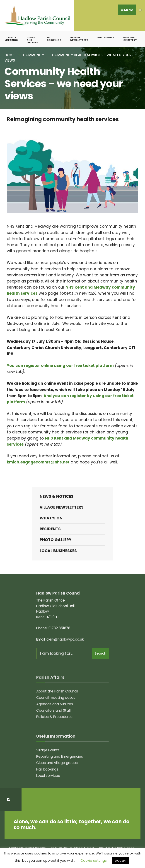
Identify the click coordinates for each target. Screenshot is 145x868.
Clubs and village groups (57, 763)
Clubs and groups (32, 40)
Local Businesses (58, 551)
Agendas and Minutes (55, 704)
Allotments (106, 38)
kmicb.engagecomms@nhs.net (38, 462)
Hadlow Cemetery (130, 39)
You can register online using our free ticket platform (60, 366)
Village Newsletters (79, 39)
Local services (48, 776)
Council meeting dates (56, 698)
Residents (50, 529)
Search (100, 654)
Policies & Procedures (54, 717)
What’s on (51, 518)
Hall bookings (54, 39)
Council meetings (11, 39)
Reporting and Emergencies (60, 757)
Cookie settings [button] (94, 860)
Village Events (48, 750)
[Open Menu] (140, 10)
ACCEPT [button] (121, 861)
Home (9, 55)
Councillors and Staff (54, 711)
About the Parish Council (57, 691)
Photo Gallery (56, 540)
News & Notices (57, 497)
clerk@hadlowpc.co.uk (65, 639)
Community (33, 55)
